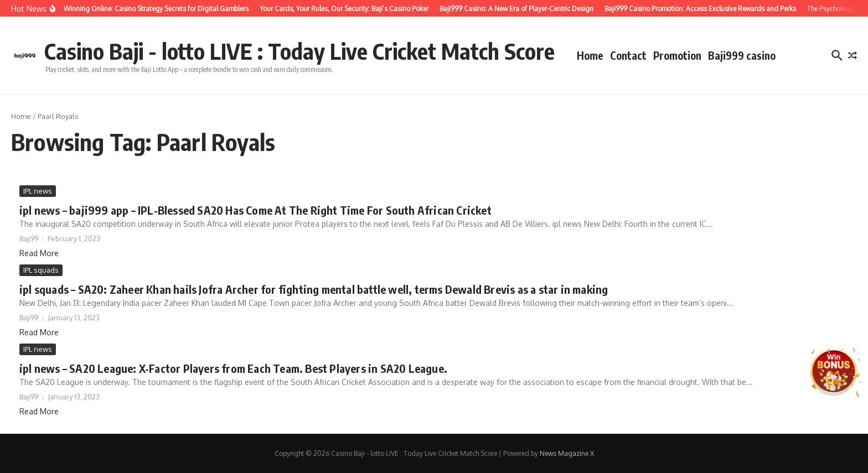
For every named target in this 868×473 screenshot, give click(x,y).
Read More (39, 253)
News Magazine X (567, 453)
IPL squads (41, 270)
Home (590, 55)
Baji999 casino (742, 55)
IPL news (38, 191)
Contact (628, 55)
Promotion (677, 55)
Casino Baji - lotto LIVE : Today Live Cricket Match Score (299, 51)
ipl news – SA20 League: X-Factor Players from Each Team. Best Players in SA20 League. (233, 368)
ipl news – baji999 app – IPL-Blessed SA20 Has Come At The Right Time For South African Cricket (255, 210)
